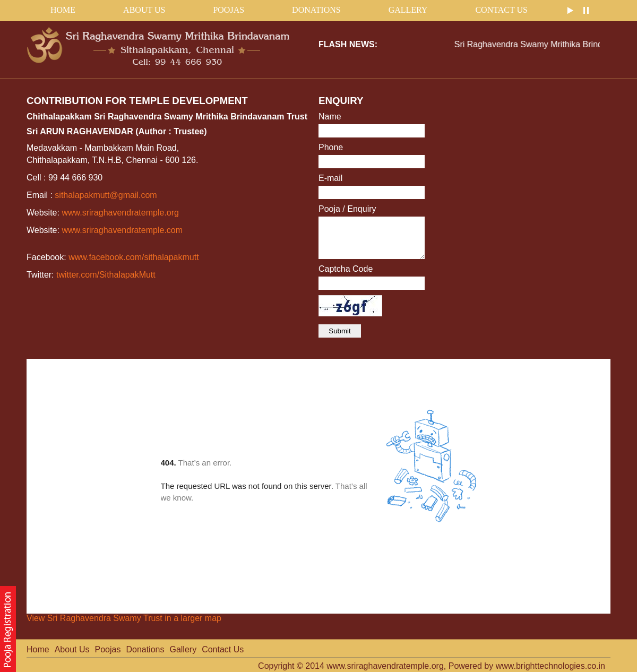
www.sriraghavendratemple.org (120, 213)
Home (38, 649)
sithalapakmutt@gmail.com (106, 195)
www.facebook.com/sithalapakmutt (134, 257)
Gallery (408, 10)
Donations (316, 10)
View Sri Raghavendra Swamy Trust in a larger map (124, 618)
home (63, 10)
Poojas (229, 10)
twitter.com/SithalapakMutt (106, 275)
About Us (144, 10)
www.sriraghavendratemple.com (122, 230)
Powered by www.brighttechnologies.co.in (527, 666)
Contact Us (501, 10)
